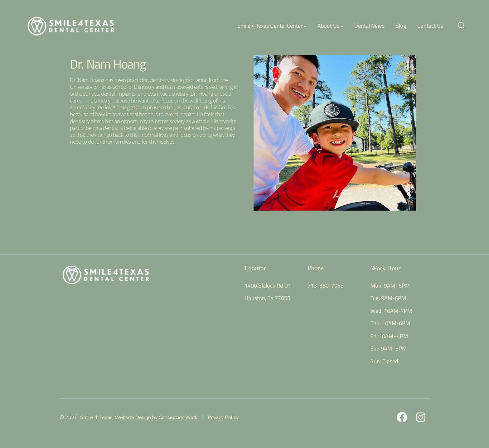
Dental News (369, 26)
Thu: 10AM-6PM (390, 323)
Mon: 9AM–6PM (390, 286)
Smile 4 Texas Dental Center (272, 26)
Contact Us (430, 26)
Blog (401, 26)
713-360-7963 (326, 286)
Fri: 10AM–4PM (389, 336)
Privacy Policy (223, 417)
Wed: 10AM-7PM (391, 311)
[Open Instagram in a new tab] (421, 417)
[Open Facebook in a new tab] (402, 417)
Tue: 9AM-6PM (388, 298)
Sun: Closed (384, 361)
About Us (330, 26)
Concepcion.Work (178, 417)
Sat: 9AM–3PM (389, 348)
